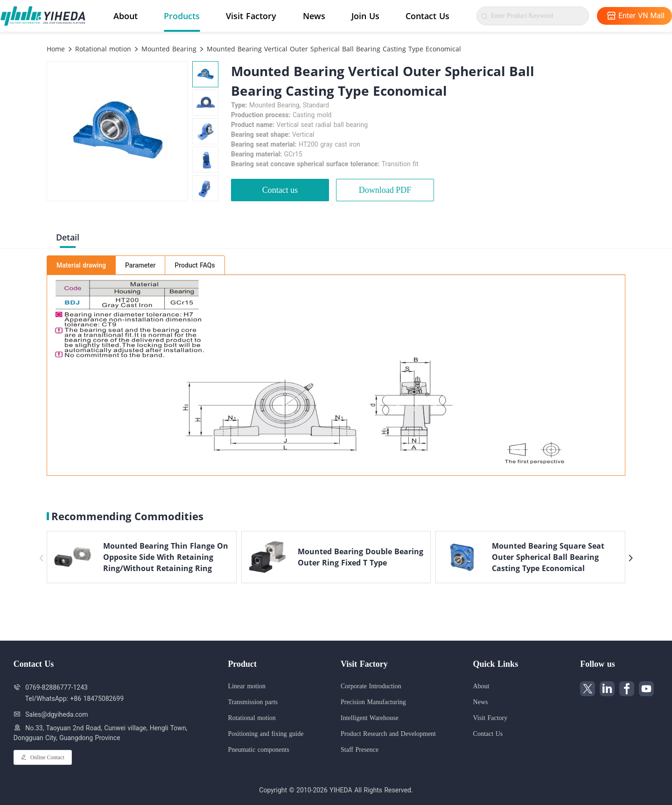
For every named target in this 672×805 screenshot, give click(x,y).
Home (56, 49)
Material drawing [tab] (81, 265)
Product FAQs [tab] (195, 265)
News (314, 16)
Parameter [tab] (140, 265)
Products (182, 16)
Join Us (365, 16)
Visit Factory (251, 16)
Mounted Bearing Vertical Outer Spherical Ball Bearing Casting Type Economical (333, 49)
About (126, 16)
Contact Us (427, 16)
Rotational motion (102, 49)
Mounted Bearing (168, 49)
